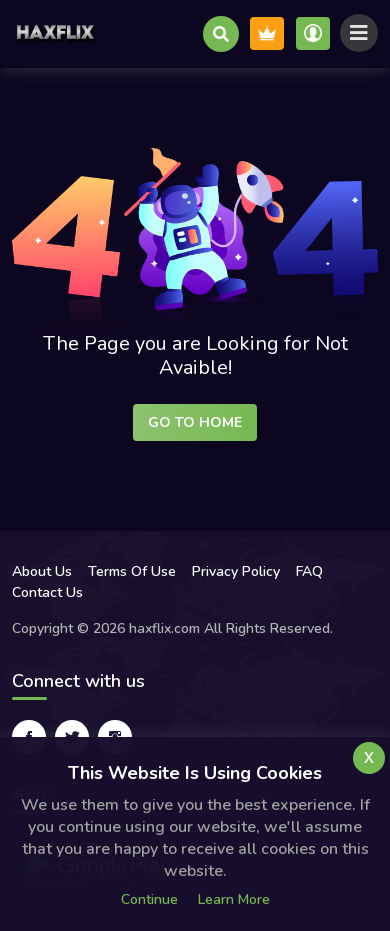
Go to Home (195, 422)
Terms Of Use (132, 571)
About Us (42, 571)
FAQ (309, 571)
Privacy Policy (236, 571)
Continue (149, 899)
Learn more (234, 899)
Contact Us (47, 592)
